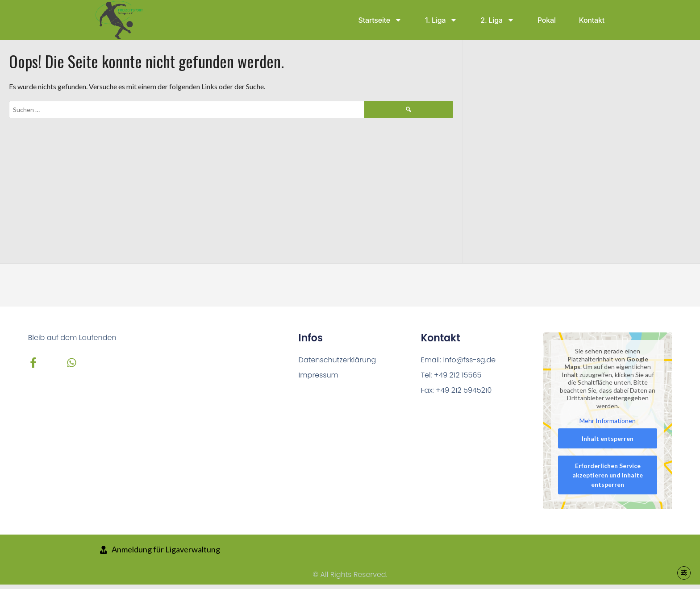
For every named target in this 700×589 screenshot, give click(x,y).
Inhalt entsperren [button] (608, 438)
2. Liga (497, 20)
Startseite (380, 20)
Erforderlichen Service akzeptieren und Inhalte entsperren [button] (608, 475)
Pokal (547, 20)
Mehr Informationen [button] (608, 421)
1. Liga (441, 20)
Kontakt (592, 20)
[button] (20, 569)
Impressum (319, 375)
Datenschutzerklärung (337, 360)
